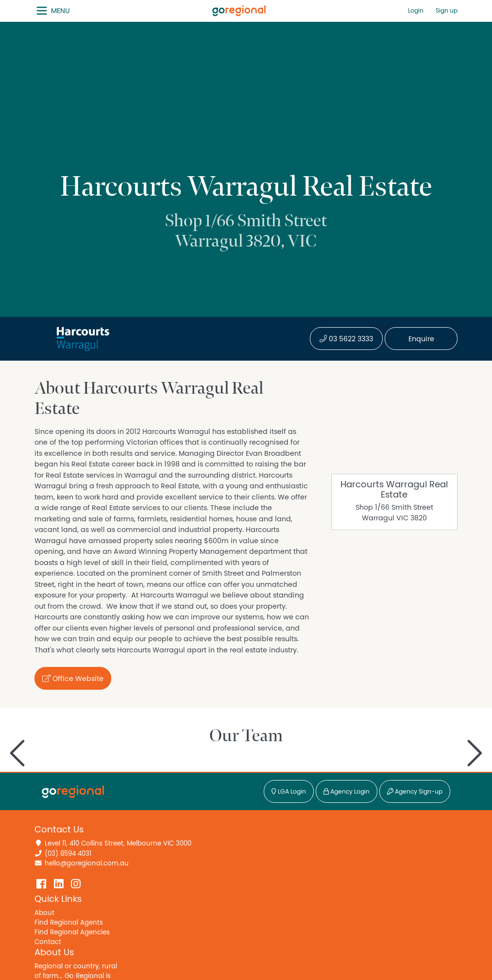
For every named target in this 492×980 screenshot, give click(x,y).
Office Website (73, 679)
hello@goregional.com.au (87, 864)
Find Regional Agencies (72, 932)
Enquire (421, 339)
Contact (48, 942)
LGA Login (289, 792)
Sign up (447, 11)
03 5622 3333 (346, 339)
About (44, 913)
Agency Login (347, 792)
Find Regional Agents (69, 923)
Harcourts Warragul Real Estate (394, 490)
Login (416, 11)
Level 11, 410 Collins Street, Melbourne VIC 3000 (118, 844)
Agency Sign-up (415, 792)
